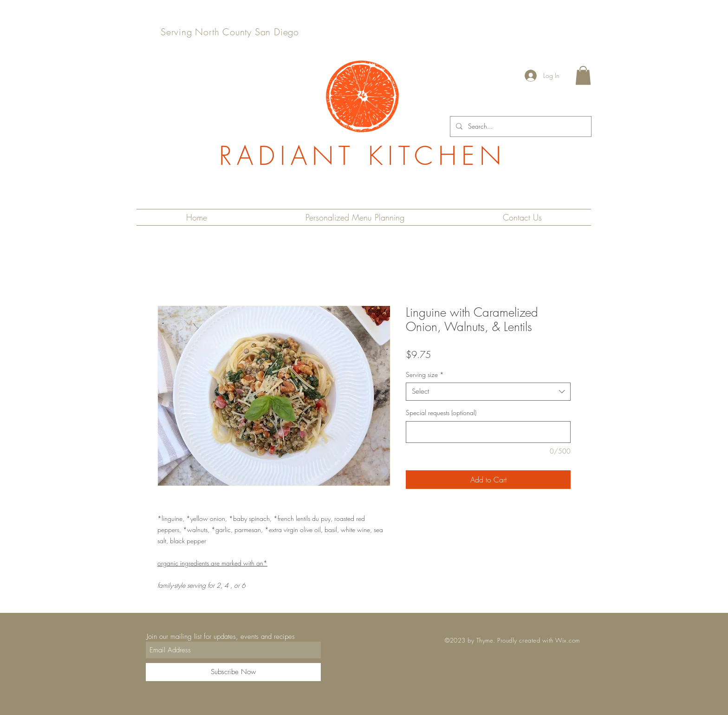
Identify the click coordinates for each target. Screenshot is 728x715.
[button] (583, 75)
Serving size (425, 374)
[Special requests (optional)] (488, 432)
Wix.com (568, 640)
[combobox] (488, 392)
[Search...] (520, 127)
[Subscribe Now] (233, 672)
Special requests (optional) (441, 413)
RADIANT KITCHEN (363, 156)
